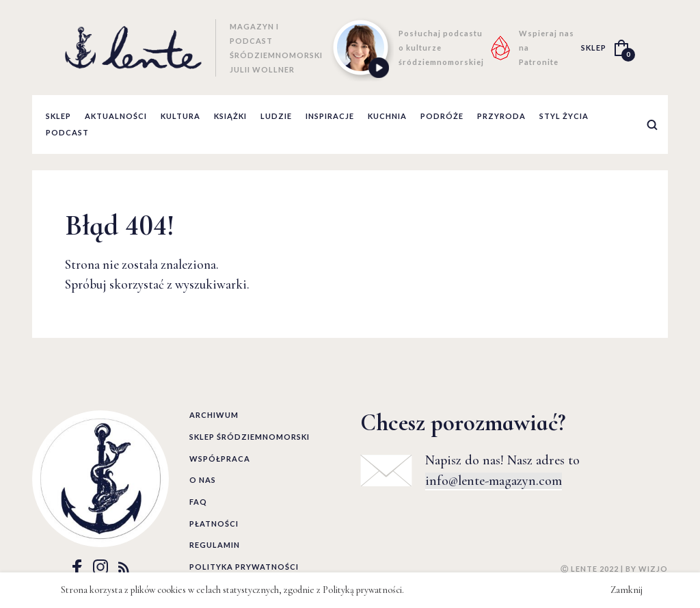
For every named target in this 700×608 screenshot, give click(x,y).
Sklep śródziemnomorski (250, 437)
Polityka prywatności (244, 567)
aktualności (116, 116)
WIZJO (653, 569)
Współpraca (220, 459)
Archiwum (214, 415)
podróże (442, 116)
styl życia (564, 116)
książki (230, 116)
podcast (67, 132)
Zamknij (627, 590)
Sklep (58, 116)
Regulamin (215, 545)
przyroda (501, 116)
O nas (203, 480)
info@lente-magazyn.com (494, 481)
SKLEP (594, 48)
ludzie (276, 116)
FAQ (198, 502)
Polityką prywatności (362, 590)
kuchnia (387, 116)
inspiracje (330, 116)
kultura (180, 116)
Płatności (214, 524)
